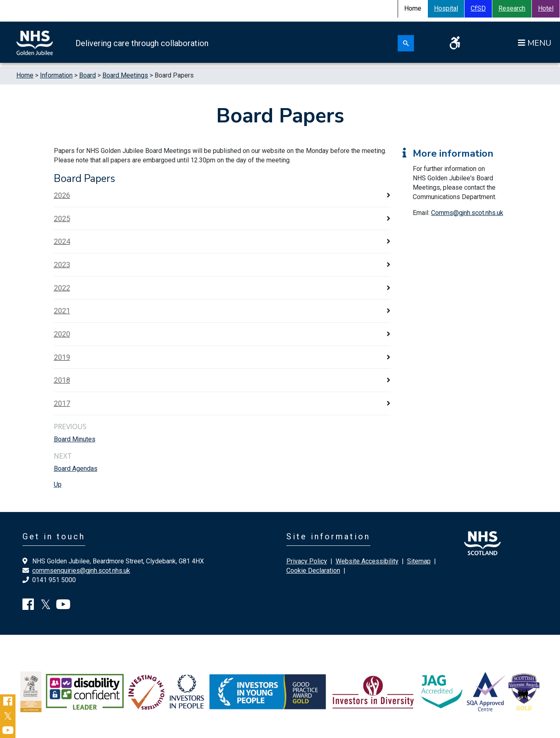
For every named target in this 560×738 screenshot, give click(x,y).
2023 (62, 265)
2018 (62, 380)
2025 (62, 218)
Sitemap (419, 561)
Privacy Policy (307, 561)
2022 (62, 288)
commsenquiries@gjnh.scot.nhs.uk (81, 571)
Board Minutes (75, 439)
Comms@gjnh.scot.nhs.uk (467, 213)
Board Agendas (76, 469)
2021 (62, 311)
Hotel (546, 8)
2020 (62, 334)
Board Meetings (125, 75)
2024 (62, 241)
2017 (62, 403)
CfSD (478, 8)
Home (25, 75)
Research (512, 8)
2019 (62, 357)
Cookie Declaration (313, 571)
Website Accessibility (367, 561)
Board (87, 75)
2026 (62, 195)
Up (58, 484)
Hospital (446, 8)
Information (56, 75)
